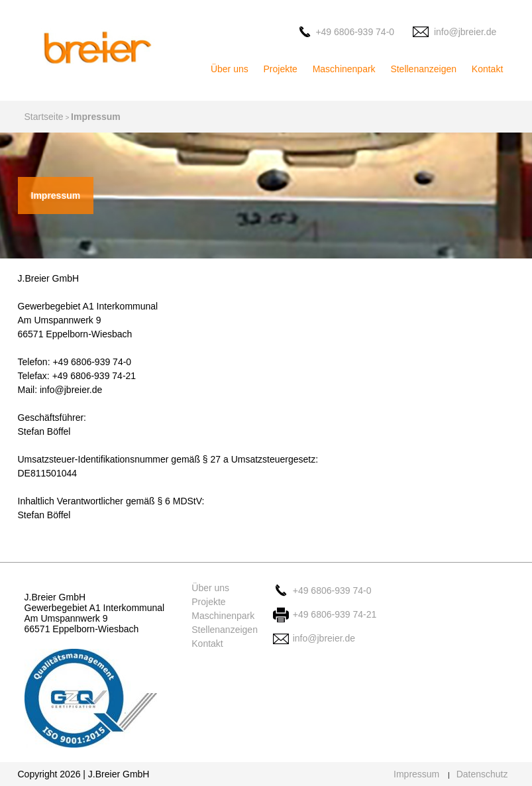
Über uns (230, 69)
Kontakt (487, 69)
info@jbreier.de (465, 32)
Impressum (416, 774)
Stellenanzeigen (423, 69)
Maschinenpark (344, 69)
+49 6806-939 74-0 (355, 32)
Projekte (281, 69)
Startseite (44, 117)
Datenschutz (482, 774)
